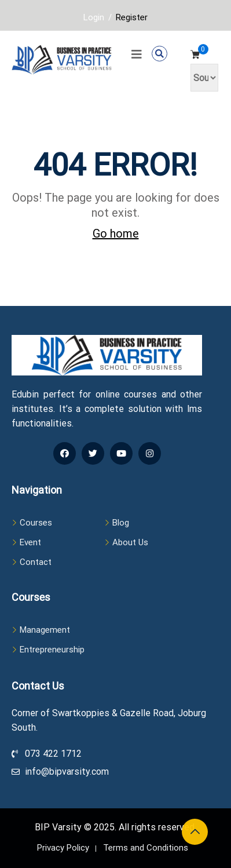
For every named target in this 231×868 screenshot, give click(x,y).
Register (132, 17)
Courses (36, 523)
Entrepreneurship (52, 650)
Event (30, 542)
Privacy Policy (63, 848)
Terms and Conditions (146, 848)
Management (45, 630)
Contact (36, 562)
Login (94, 17)
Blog (121, 523)
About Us (130, 542)
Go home (116, 234)
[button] (159, 54)
